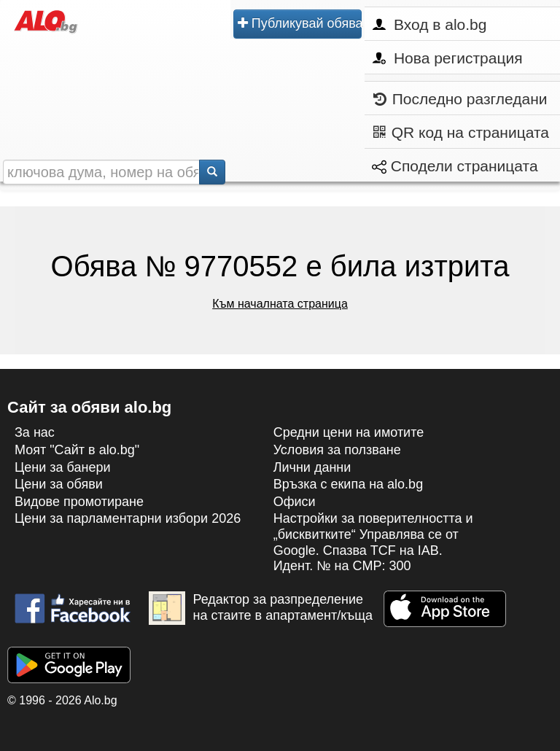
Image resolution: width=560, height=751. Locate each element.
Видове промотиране (79, 502)
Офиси (295, 502)
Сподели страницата (455, 166)
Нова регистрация (447, 58)
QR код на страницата (461, 132)
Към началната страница (280, 304)
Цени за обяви (59, 484)
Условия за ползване (337, 450)
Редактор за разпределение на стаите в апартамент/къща (261, 608)
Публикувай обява (300, 23)
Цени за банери (63, 467)
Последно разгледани (460, 99)
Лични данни (312, 467)
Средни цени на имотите (349, 432)
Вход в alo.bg (429, 24)
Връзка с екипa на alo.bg (349, 484)
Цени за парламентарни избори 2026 (128, 518)
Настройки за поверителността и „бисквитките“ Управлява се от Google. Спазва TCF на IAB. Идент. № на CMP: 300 (373, 542)
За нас (35, 432)
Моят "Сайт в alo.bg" (77, 450)
